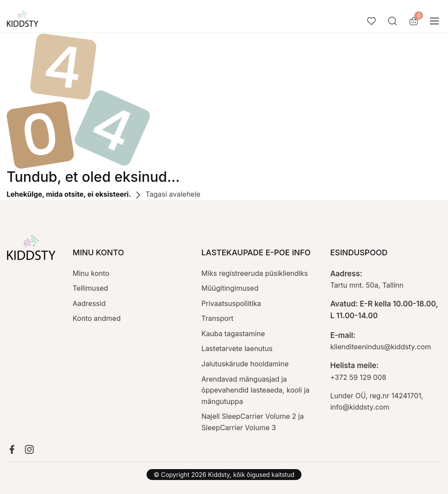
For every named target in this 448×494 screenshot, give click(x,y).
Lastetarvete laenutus (237, 348)
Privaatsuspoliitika (231, 303)
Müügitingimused (230, 288)
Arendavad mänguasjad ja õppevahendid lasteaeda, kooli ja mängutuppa (255, 390)
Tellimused (90, 288)
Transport (217, 318)
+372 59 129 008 (358, 377)
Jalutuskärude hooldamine (245, 364)
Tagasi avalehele (167, 194)
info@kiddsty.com (360, 407)
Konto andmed (97, 318)
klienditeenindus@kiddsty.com (381, 347)
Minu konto (91, 273)
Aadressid (89, 303)
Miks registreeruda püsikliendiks (254, 273)
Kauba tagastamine (233, 334)
